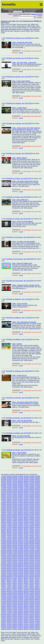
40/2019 (9, 557)
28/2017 (26, 583)
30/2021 (15, 534)
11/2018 (32, 575)
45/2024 (4, 494)
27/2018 (21, 572)
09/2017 (15, 588)
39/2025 (21, 483)
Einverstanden (17, 12)
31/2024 (4, 497)
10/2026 (4, 478)
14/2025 (4, 489)
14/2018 (15, 575)
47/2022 (21, 517)
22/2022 (4, 524)
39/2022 (26, 519)
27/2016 (9, 596)
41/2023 (37, 506)
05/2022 (21, 527)
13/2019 (4, 563)
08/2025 (37, 489)
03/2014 (32, 626)
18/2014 (32, 623)
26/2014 (26, 621)
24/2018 (37, 572)
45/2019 (21, 555)
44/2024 (9, 494)
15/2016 (37, 598)
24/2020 (37, 547)
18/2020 (32, 549)
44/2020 (4, 544)
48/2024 (26, 493)
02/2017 (15, 590)
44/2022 (37, 517)
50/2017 (21, 578)
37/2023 (21, 507)
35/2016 (4, 595)
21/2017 (26, 585)
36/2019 (32, 557)
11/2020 (32, 550)
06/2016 (9, 601)
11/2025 (21, 489)
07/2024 (21, 502)
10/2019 (21, 563)
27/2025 (9, 486)
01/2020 (9, 553)
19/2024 (32, 499)
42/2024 (21, 494)
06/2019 (4, 565)
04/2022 (26, 527)
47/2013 (21, 627)
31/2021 (9, 534)
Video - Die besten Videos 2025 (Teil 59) (25, 181)
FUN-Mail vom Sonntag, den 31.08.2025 (19, 38)
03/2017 (9, 590)
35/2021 (26, 532)
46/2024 (37, 493)
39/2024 (37, 494)
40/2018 (26, 568)
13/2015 (37, 611)
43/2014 (9, 618)
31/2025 (26, 484)
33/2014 (26, 619)
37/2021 (15, 532)
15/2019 (32, 562)
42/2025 (4, 483)
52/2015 (15, 603)
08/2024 (15, 502)
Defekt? (21, 53)
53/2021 (26, 540)
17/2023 (15, 512)
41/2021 (32, 530)
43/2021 (21, 530)
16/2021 (15, 537)
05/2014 (21, 626)
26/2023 (4, 511)
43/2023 (26, 506)
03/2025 (26, 491)
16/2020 (4, 550)
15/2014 (9, 624)
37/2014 (4, 619)
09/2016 (32, 600)
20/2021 (32, 535)
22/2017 (21, 585)
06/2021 (32, 539)
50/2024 (15, 493)
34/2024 (26, 496)
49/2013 (15, 627)
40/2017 (37, 580)
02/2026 (9, 479)
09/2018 (4, 576)
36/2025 (37, 483)
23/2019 (26, 560)
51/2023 (21, 504)
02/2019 (26, 565)
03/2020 (37, 552)
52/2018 (37, 565)
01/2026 (15, 479)
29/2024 (15, 497)
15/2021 (21, 537)
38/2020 (37, 544)
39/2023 (9, 507)
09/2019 (26, 563)
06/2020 (21, 552)
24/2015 (15, 609)
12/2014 (26, 624)
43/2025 (37, 481)
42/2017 (26, 580)
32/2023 (9, 509)
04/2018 (32, 576)
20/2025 (9, 488)
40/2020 (26, 544)
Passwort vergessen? (37, 14)
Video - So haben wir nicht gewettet (24, 242)
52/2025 (26, 479)
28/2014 (15, 621)
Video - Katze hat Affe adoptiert (22, 421)
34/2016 (9, 595)
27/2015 (37, 608)
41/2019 (4, 557)
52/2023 (15, 504)
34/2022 (15, 521)
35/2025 (4, 484)
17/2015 (15, 611)
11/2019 (15, 563)
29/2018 (9, 572)
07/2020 (15, 552)
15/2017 (21, 586)
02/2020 (4, 553)
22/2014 (9, 623)
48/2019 (4, 555)
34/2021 (32, 532)
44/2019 (26, 555)
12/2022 (21, 525)
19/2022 (21, 524)
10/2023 (15, 514)
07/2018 (15, 576)
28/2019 (37, 558)
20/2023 (37, 511)
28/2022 (9, 522)
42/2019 (37, 555)
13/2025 (9, 489)
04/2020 (32, 552)
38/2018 (37, 568)
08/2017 (21, 588)
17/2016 (26, 598)
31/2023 (15, 509)
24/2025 (26, 486)
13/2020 (21, 550)
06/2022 (15, 527)
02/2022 (37, 527)
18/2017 (4, 586)
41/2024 (26, 494)
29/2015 (26, 608)
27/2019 (4, 560)
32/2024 (37, 496)
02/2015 (21, 614)
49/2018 (15, 567)
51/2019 (26, 553)
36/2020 (9, 545)
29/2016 (37, 595)
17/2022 (32, 524)
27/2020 (21, 547)
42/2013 (9, 629)
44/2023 (21, 506)
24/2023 (15, 511)
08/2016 (37, 600)
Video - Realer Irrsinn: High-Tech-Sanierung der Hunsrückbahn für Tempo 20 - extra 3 (26, 129)
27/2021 (32, 534)
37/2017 (15, 581)
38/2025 (26, 483)
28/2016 (4, 596)
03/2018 (37, 576)
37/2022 (37, 519)
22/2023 (26, 511)
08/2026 (15, 478)
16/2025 (32, 488)
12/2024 (32, 501)
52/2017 (9, 578)
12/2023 (4, 514)
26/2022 (21, 522)
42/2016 (4, 593)
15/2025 (37, 488)
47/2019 (9, 555)
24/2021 (9, 535)
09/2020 (4, 552)
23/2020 (4, 549)
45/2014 (37, 616)
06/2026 (26, 478)
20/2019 (4, 562)
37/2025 (32, 483)
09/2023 (21, 514)
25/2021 (4, 535)
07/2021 (26, 539)
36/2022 (4, 521)
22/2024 (15, 499)
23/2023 (21, 511)
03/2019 (21, 565)
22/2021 (21, 535)
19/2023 (4, 512)
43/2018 (9, 568)
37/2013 (32, 629)
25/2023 (9, 511)
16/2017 (15, 586)
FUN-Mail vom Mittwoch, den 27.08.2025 (19, 299)
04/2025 (21, 491)
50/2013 (9, 627)
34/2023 (37, 507)
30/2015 (21, 608)
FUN (28, 31)
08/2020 (9, 552)
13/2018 (21, 575)
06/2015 (37, 613)
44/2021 (15, 530)
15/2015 (26, 611)
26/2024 (32, 497)
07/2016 (4, 601)
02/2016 (32, 601)
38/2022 (32, 519)
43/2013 (4, 629)
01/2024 (37, 491)
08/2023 (26, 514)
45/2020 (37, 542)
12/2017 (37, 586)
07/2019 (37, 563)
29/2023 (26, 509)
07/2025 (4, 491)
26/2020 (26, 547)
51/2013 (4, 627)
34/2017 (32, 581)
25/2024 (37, 497)
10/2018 (37, 575)
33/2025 (15, 484)
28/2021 (26, 534)
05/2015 (4, 614)
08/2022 (4, 527)
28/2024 (21, 497)
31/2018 (37, 570)
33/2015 (4, 608)
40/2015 (4, 606)
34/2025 (9, 484)
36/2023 (26, 507)
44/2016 (32, 591)
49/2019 (37, 553)
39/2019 (15, 557)
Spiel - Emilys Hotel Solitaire (21, 81)
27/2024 (26, 497)
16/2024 (9, 501)
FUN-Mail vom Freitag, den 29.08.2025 (18, 179)
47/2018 (26, 567)
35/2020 (15, 545)
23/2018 (4, 573)
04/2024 (37, 502)
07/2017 (26, 588)
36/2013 (37, 629)
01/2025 (21, 479)
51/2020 (4, 542)
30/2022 (37, 521)
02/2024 (9, 504)
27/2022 (15, 522)
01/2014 (32, 614)
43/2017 (21, 580)
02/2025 (32, 491)
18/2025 (21, 488)
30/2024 (9, 497)
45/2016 (26, 591)
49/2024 (21, 493)
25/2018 (32, 572)
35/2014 (15, 619)
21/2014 (15, 623)
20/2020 (21, 549)
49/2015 (32, 603)
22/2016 (37, 596)
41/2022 (15, 519)
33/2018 (26, 570)
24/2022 (32, 522)
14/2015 (32, 611)
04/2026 (37, 478)
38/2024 (4, 496)
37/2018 (4, 570)
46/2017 (4, 580)
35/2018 (15, 570)
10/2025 (26, 489)
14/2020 (15, 550)
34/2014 (21, 619)
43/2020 (9, 544)
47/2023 (4, 506)
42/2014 (15, 618)
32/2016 (21, 595)
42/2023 (32, 506)
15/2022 (4, 525)
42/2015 (32, 604)
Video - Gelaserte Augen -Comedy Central (26, 285)
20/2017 (32, 585)
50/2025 (37, 479)
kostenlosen (5, 29)
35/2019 (37, 557)
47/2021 (37, 529)
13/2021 (32, 537)
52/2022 (32, 516)
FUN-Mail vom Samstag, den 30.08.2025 (19, 103)
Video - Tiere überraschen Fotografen (24, 322)
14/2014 (15, 624)
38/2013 (26, 629)
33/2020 (26, 545)
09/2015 (21, 613)
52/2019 (21, 553)
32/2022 (26, 521)
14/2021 (26, 537)
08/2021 (21, 539)
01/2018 (32, 565)
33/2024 (32, 496)
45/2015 (15, 604)
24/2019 (21, 560)
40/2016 (15, 593)
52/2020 (37, 540)
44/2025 (32, 481)
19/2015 (4, 611)
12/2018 (26, 575)
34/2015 (37, 606)
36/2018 (9, 570)
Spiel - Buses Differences (20, 200)
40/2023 (4, 507)
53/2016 (4, 603)
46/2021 (4, 530)
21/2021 (26, 535)
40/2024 (32, 494)
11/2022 (26, 525)
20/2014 (21, 623)
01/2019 (15, 553)
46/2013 (26, 627)
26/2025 (15, 486)
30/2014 (4, 621)
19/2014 (26, 623)
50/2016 (37, 590)
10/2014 (37, 624)
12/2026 (32, 476)
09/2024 (9, 502)
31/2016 (26, 595)
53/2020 (32, 540)
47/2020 (26, 542)
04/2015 (9, 614)
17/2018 (37, 573)
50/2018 (9, 567)
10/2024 (4, 502)
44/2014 (4, 618)
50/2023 (26, 504)
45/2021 (9, 530)
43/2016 (37, 591)
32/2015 (9, 608)
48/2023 (37, 504)
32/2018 (32, 570)
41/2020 (21, 544)
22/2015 (26, 609)
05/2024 (32, 502)
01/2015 (26, 614)
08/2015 (26, 613)
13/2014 (21, 624)
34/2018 (21, 570)
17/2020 (37, 549)
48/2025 (9, 481)
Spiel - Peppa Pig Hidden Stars (22, 263)
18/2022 (26, 524)
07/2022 (9, 527)
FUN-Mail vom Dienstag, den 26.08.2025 (19, 371)
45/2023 (15, 506)
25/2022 (26, 522)
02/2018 (4, 578)
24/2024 (4, 499)
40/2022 (21, 519)
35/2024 (21, 496)
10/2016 (26, 600)
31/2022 (32, 521)
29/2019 (32, 558)
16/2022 (37, 524)
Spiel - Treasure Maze (19, 453)
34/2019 (4, 558)
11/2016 (21, 600)
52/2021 (9, 529)
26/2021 (37, 534)
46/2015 (9, 604)
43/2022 (4, 519)
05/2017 (37, 588)
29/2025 (37, 484)
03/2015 (15, 614)
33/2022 (21, 521)
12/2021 (37, 537)
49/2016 (4, 591)
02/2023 (21, 516)
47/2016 (15, 591)
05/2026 (32, 478)
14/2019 (37, 562)
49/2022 (9, 517)
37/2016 (32, 593)
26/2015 (4, 609)
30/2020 (4, 547)
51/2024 (9, 493)
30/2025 (32, 484)
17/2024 (4, 501)
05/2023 (4, 516)
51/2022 (37, 516)
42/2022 (9, 519)
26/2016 (15, 596)
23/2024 (9, 499)
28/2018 (15, 572)
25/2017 (4, 585)
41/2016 (9, 593)
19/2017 (37, 585)
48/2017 (32, 578)
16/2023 (21, 512)
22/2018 (9, 573)
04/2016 (21, 601)
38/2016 (26, 593)
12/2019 (9, 563)
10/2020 (37, 550)
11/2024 (37, 501)
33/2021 (37, 532)
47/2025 (15, 481)
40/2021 (37, 530)
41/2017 (32, 580)
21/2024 (21, 499)
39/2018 (32, 568)
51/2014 (4, 616)
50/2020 (9, 542)
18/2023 (9, 512)
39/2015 (9, 606)
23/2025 (32, 486)
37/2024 (9, 496)
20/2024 (26, 499)
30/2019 (26, 558)
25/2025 (21, 486)
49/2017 (26, 578)
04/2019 (15, 565)
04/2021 (4, 540)
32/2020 (32, 545)
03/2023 (15, 516)
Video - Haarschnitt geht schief (22, 42)
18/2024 (37, 499)
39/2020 (32, 544)
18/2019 (15, 562)
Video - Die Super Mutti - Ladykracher (24, 63)
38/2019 (21, 557)
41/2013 (15, 629)
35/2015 (32, 606)
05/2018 (26, 576)
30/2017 (15, 583)
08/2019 (32, 563)
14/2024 (21, 501)
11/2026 (37, 476)
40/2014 (26, 618)
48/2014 (21, 616)
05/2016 (15, 601)
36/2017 (21, 581)
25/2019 (15, 560)
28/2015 (32, 608)
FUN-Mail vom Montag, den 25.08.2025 (18, 418)
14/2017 (26, 586)
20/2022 (15, 524)
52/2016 (26, 590)
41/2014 (21, 618)
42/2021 (26, 530)
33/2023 (4, 509)
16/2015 (21, 611)
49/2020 (15, 542)
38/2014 (37, 618)
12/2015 (4, 613)
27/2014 (21, 621)
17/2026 (4, 476)
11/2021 (4, 539)
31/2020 (37, 545)
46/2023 (9, 506)
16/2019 (26, 562)
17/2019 (21, 562)
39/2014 (32, 618)
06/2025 (9, 491)
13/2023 (37, 512)
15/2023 (26, 512)
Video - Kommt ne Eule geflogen (23, 221)
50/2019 (32, 553)
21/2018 (15, 573)
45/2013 (32, 627)
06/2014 (15, 626)
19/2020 (26, 549)
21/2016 (4, 598)
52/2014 (37, 614)
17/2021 (9, 537)
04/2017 (4, 590)
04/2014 (26, 626)
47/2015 (4, 604)
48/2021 (32, 529)
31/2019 (21, 558)
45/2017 (9, 580)
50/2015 (26, 603)
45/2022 (32, 517)
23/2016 (32, 596)
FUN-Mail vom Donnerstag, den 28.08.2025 (20, 237)
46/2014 (32, 616)
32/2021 (4, 534)
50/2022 (4, 517)
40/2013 (21, 629)
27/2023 (37, 509)
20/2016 (9, 598)
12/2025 (15, 489)
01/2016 (37, 601)
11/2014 (32, 624)
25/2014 (32, 621)
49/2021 (26, 529)
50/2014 (9, 616)
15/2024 (15, 501)
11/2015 (9, 613)
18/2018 (32, 573)
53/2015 (9, 603)
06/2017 (32, 588)
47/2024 (32, 493)
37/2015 (21, 606)
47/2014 (26, 616)
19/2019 (9, 562)
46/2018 (32, 567)
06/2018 (21, 576)
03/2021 (9, 540)
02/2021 (15, 540)
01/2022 (4, 529)
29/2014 (9, 621)
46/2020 (32, 542)
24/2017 (9, 585)
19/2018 (26, 573)
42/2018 (15, 568)
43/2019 (32, 555)
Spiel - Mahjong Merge (19, 158)
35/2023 (32, 507)
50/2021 (21, 529)
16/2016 (32, 598)
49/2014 (15, 616)
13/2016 (9, 600)
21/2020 (15, 549)
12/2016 (15, 600)
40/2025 (15, 483)
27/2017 (32, 583)
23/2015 (21, 609)
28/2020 (15, 547)
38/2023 (15, 507)
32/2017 (4, 583)
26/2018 (26, 572)
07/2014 (9, 626)
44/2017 (15, 580)
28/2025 (4, 486)
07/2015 (32, 613)
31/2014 (37, 619)
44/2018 (4, 568)
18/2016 (21, 598)
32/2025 (21, 484)
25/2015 (9, 609)
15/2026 (15, 476)
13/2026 (26, 476)
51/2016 (32, 590)
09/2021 (15, 539)
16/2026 (9, 476)
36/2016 (37, 593)
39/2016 (21, 593)
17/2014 (37, 623)
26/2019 (9, 560)
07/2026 (21, 478)
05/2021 (37, 539)
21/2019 (37, 560)
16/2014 (4, 624)
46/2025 (21, 481)
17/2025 (26, 488)
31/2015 (15, 608)
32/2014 (32, 619)
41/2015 (37, 604)
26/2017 (37, 583)
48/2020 (21, 542)
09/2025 (32, 489)
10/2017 (9, 588)
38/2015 (15, 606)
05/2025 (15, 491)
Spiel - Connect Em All (19, 375)
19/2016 (15, 598)
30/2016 (32, 595)
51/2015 (21, 603)
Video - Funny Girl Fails (20, 304)
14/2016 (4, 600)
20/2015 (37, 609)
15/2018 (9, 575)
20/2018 (21, 573)
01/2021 (21, 540)
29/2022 (4, 522)
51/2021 (15, 529)
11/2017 (4, 588)
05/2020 (26, 552)
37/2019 (26, 557)
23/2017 (15, 585)
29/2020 (9, 547)
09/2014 (4, 626)
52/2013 (37, 626)
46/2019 (15, 555)
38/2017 (9, 581)
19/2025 (15, 488)
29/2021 (21, 534)
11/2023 (9, 514)
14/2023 (32, 512)
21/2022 (9, 524)
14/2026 (21, 476)
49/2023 (32, 504)
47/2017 (37, 578)
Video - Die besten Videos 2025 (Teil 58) (25, 402)
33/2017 (37, 581)
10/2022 (32, 525)
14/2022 (9, 525)
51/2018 (4, 567)
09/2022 (37, 525)
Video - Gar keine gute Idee (21, 436)
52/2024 (4, 493)
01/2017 (21, 590)
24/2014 (37, 621)
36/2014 (9, 619)
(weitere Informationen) (30, 12)
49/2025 (4, 481)
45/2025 (26, 481)
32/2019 (15, 558)
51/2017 (15, 578)
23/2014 (4, 623)
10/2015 (15, 613)
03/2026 (4, 479)
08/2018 (9, 576)
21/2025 (4, 488)
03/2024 (4, 504)
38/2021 (9, 532)
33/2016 (15, 595)
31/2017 (9, 583)
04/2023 (9, 516)
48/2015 (37, 603)
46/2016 (21, 591)
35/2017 (26, 581)
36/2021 (21, 532)
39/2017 (4, 581)
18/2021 (4, 537)
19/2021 (37, 535)
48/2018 (21, 567)
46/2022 (26, 517)
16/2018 (4, 575)
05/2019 (9, 565)
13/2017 (32, 586)
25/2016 (21, 596)
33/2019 (9, 558)
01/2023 (26, 516)
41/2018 (21, 568)
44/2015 (21, 604)
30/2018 (4, 572)
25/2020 (32, 547)
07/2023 (32, 514)
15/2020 (9, 550)
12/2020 (26, 550)
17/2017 (9, 586)
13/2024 (26, 501)
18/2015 (9, 611)
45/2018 (37, 567)
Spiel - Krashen (17, 344)
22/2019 (32, 560)
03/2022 (32, 527)
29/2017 (21, 583)
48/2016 (9, 591)
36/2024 (15, 496)
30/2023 (21, 509)
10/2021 (9, 539)
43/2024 (15, 494)
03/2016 (26, 601)
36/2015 (26, 606)
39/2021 (4, 532)
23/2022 (37, 522)
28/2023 (32, 509)
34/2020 (21, 545)
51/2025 (32, 479)
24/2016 (26, 596)
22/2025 (37, 486)
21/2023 (32, 511)
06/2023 (37, 514)
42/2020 (15, 544)
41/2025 (9, 483)
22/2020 (9, 549)
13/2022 (15, 525)
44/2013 (37, 627)
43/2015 (26, 604)
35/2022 (9, 521)
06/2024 (26, 502)
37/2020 (4, 545)
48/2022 (15, 517)
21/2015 (32, 609)
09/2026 (9, 478)
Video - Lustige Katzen (19, 108)
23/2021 (15, 535)
